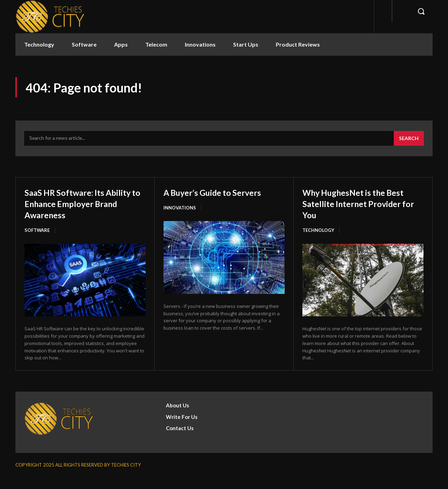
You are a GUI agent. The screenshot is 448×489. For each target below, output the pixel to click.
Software (84, 44)
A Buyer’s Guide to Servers (222, 193)
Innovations (200, 44)
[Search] (409, 139)
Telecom (156, 44)
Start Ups (246, 44)
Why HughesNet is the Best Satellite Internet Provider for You (362, 204)
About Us (177, 418)
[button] (421, 11)
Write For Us (182, 429)
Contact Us (180, 440)
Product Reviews (298, 44)
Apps (121, 44)
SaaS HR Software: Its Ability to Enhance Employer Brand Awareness (72, 210)
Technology (39, 44)
